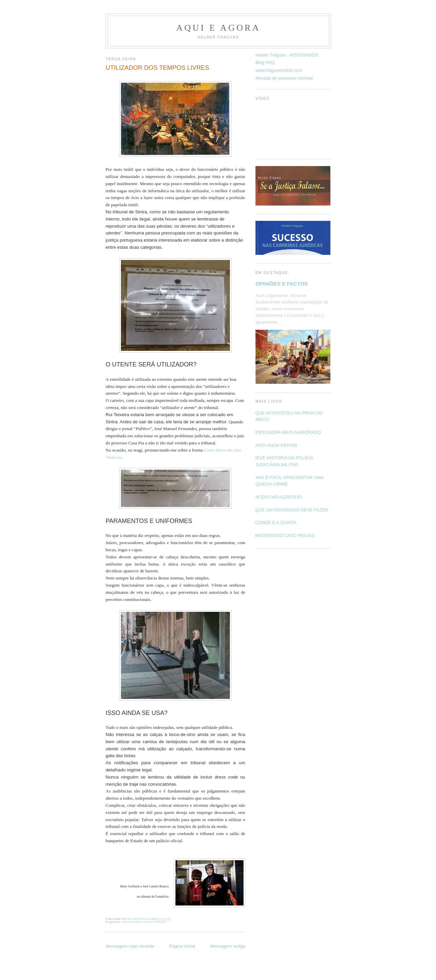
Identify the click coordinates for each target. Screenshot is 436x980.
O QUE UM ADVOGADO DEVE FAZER (289, 510)
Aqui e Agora (218, 28)
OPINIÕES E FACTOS (282, 284)
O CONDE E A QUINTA (274, 522)
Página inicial (182, 946)
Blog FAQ (265, 62)
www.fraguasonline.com (279, 70)
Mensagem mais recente (130, 946)
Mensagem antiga (228, 946)
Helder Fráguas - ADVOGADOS (287, 55)
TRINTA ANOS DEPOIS (274, 445)
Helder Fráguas (155, 922)
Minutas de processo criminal (284, 78)
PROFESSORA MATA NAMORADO (286, 432)
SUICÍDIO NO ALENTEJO (276, 497)
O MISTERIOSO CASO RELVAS (283, 535)
